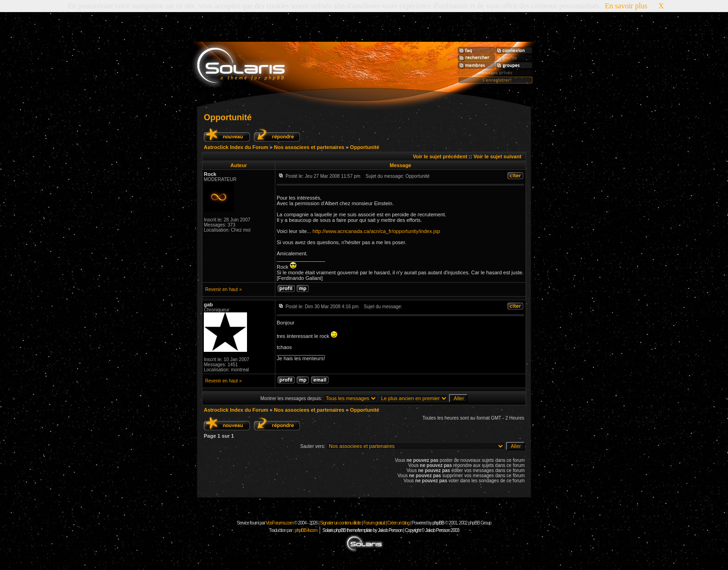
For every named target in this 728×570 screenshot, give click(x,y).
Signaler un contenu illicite (340, 523)
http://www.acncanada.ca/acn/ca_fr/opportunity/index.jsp (376, 231)
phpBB (438, 523)
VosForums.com (280, 523)
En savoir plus (626, 6)
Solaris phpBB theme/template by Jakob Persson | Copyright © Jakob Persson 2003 (390, 530)
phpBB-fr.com (306, 530)
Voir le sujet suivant (497, 156)
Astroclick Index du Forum (236, 147)
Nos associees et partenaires (309, 147)
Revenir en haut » (224, 289)
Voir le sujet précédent (440, 156)
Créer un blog (398, 523)
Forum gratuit (374, 523)
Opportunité (228, 117)
